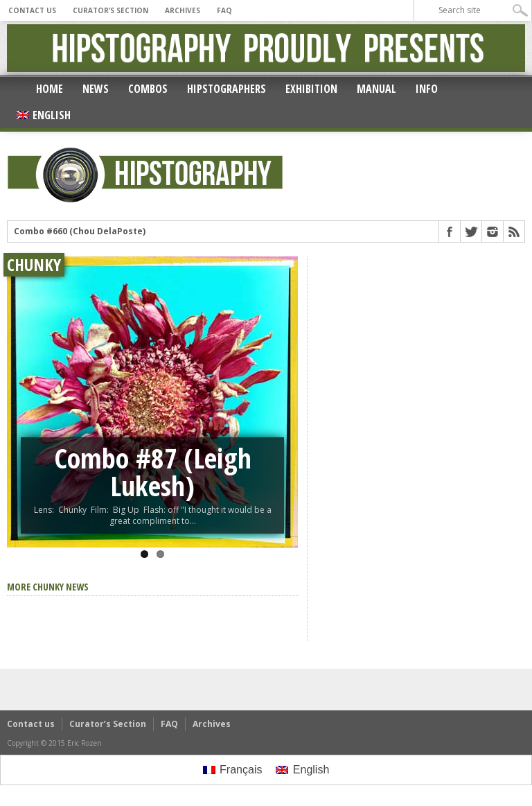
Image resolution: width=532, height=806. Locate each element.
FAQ (224, 10)
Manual (376, 89)
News (96, 89)
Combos (148, 89)
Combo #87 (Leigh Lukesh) (153, 472)
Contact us (32, 10)
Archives (183, 10)
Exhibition (311, 89)
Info (427, 89)
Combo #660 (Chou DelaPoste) (80, 231)
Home (50, 89)
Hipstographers (227, 89)
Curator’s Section (110, 10)
